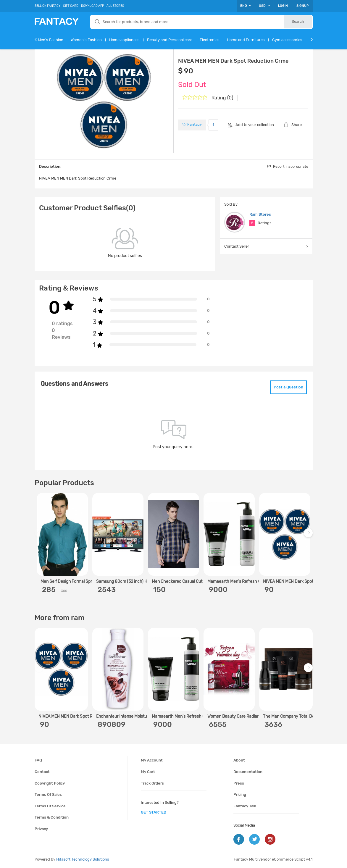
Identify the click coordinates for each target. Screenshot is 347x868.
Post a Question (288, 387)
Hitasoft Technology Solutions (83, 859)
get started (154, 812)
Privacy (41, 829)
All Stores (115, 6)
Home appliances (124, 40)
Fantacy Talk (245, 806)
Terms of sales (48, 794)
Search (298, 21)
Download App (92, 6)
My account (152, 760)
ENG (246, 6)
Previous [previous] (40, 536)
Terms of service (50, 806)
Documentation (248, 772)
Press (239, 783)
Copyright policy (50, 783)
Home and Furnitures (246, 40)
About (239, 760)
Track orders (152, 783)
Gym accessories (287, 40)
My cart (148, 772)
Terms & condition (52, 817)
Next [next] (309, 536)
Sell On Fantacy (47, 6)
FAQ (38, 760)
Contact (42, 772)
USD (264, 6)
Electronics (210, 40)
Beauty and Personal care (170, 40)
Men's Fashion (51, 40)
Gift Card (71, 6)
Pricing (240, 794)
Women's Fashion (86, 40)
